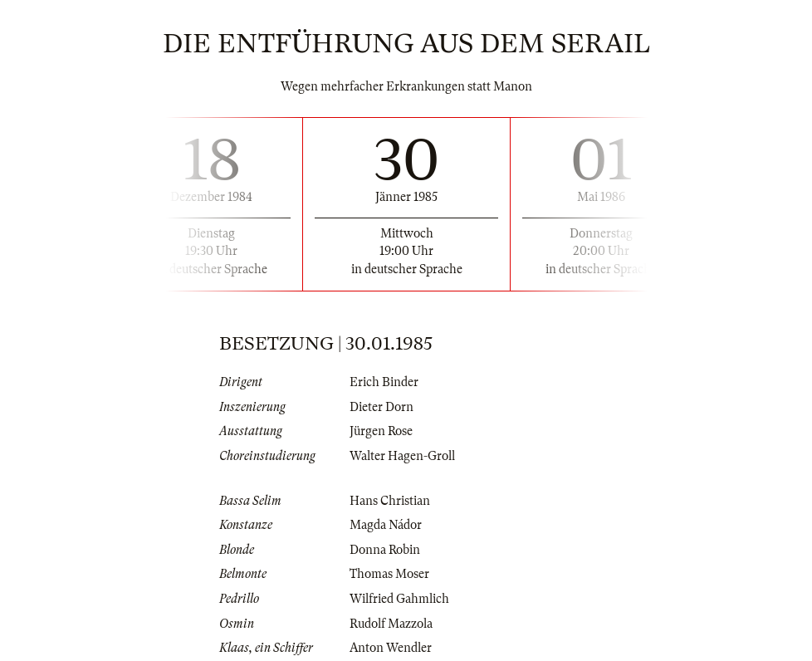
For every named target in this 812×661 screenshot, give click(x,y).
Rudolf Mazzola (391, 624)
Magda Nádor (386, 525)
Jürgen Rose (381, 431)
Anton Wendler (391, 648)
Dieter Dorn (382, 407)
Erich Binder (384, 382)
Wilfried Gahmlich (399, 599)
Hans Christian (390, 501)
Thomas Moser (389, 574)
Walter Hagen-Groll (402, 456)
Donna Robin (385, 550)
